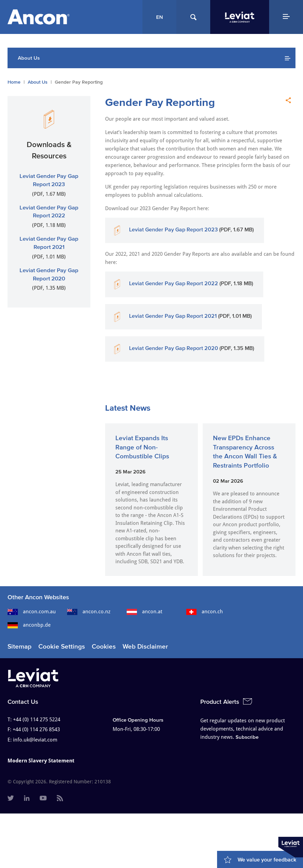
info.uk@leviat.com (35, 740)
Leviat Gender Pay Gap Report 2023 (173, 229)
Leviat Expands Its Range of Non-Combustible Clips (142, 447)
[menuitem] (11, 799)
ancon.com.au (32, 612)
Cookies (104, 646)
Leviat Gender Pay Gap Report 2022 (174, 283)
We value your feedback (267, 859)
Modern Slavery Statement (41, 761)
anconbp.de (29, 625)
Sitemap (20, 646)
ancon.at (144, 612)
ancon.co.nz (89, 612)
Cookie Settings (62, 646)
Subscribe (247, 737)
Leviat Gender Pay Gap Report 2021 (173, 316)
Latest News (128, 408)
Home (14, 82)
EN (160, 17)
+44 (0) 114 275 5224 (37, 720)
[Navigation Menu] (286, 17)
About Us (38, 82)
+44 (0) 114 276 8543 (36, 730)
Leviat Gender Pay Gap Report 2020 (174, 348)
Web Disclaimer (145, 646)
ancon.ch (205, 612)
